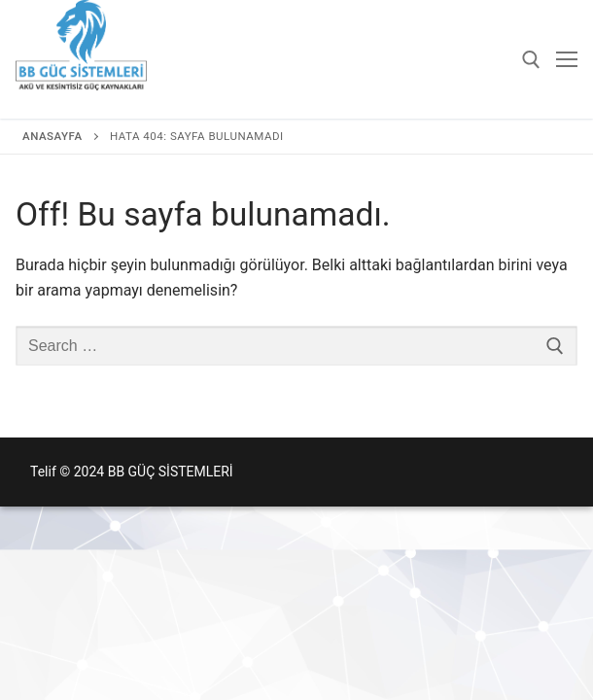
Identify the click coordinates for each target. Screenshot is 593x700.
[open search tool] (531, 60)
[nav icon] (567, 59)
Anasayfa (52, 136)
